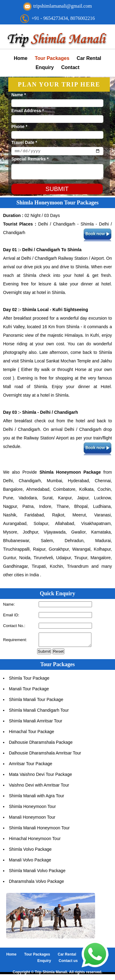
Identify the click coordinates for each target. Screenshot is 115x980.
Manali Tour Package (29, 692)
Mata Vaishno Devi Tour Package (40, 777)
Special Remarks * (30, 160)
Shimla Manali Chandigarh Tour (39, 713)
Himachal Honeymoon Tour (35, 841)
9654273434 (56, 18)
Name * (19, 95)
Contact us (68, 963)
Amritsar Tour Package (31, 766)
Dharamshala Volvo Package (36, 884)
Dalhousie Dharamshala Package (41, 745)
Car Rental (89, 58)
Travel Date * (24, 142)
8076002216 (82, 18)
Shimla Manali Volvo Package (37, 873)
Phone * (19, 127)
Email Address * (28, 111)
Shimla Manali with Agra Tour (36, 798)
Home (21, 58)
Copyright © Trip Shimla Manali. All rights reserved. (57, 975)
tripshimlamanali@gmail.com (62, 6)
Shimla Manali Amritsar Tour (36, 724)
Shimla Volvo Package (30, 852)
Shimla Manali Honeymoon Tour (39, 831)
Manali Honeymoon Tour (32, 820)
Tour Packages (52, 58)
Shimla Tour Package (29, 681)
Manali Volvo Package (30, 863)
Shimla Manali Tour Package (36, 702)
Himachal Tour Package (32, 734)
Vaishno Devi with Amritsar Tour (39, 788)
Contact (71, 67)
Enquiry (45, 67)
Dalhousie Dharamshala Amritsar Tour (45, 756)
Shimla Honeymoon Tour (32, 809)
